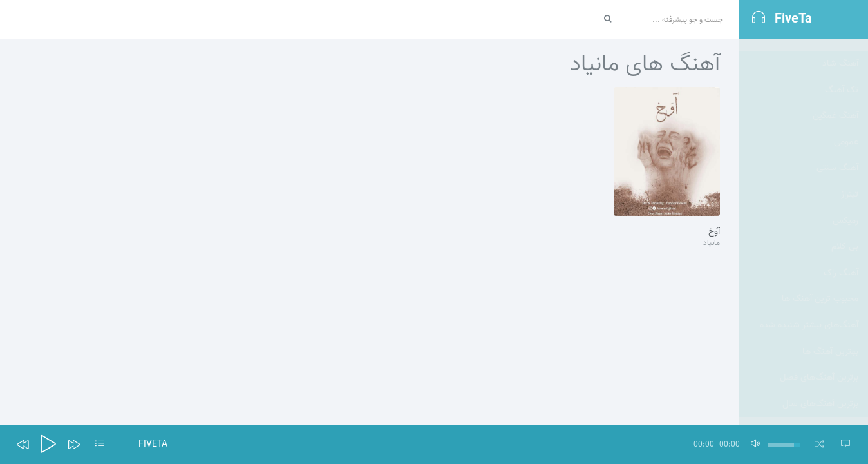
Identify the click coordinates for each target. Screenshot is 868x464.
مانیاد (712, 243)
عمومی (846, 130)
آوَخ (714, 232)
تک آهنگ (842, 78)
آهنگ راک (841, 261)
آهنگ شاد (840, 51)
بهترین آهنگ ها (830, 339)
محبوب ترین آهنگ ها (820, 286)
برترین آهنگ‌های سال (820, 391)
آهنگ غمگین (835, 103)
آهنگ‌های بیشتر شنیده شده (809, 313)
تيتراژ (850, 182)
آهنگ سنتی (837, 156)
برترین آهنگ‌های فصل (819, 365)
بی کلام (845, 234)
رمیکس (845, 208)
